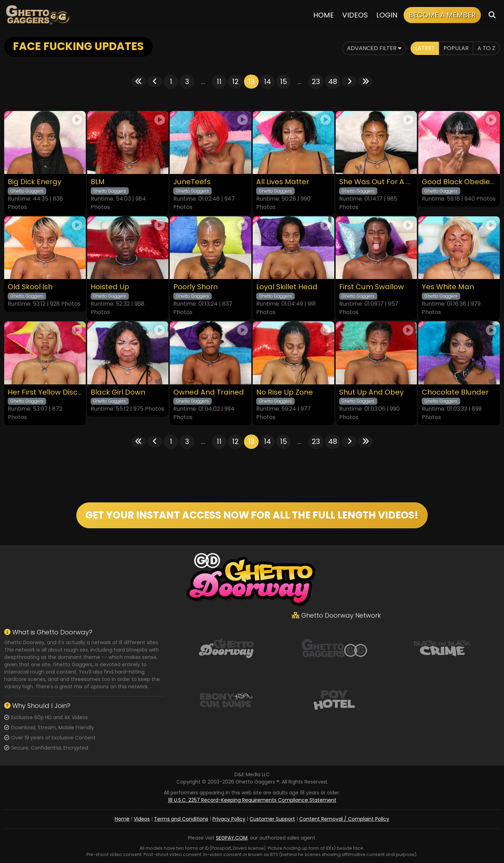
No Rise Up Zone (285, 392)
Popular (456, 48)
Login (387, 15)
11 (219, 82)
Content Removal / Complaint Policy (344, 819)
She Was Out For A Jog (376, 182)
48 (333, 82)
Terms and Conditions (181, 819)
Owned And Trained (209, 392)
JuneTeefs (192, 182)
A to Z (486, 48)
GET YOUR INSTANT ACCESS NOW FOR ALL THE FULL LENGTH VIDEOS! (252, 515)
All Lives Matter (283, 182)
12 (235, 82)
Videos (355, 15)
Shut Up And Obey (371, 392)
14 (267, 82)
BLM (98, 182)
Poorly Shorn (195, 287)
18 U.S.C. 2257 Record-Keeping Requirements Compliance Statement (252, 800)
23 (316, 82)
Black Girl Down (118, 392)
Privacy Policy (229, 819)
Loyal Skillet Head (287, 287)
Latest (425, 48)
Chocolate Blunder (455, 392)
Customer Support (272, 819)
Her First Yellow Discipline (45, 392)
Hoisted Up (110, 287)
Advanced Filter (374, 48)
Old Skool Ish (30, 287)
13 (251, 82)
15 (283, 82)
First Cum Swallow (372, 287)
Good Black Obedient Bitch (459, 182)
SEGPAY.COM (232, 838)
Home (324, 15)
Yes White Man (448, 287)
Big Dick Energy (34, 182)
